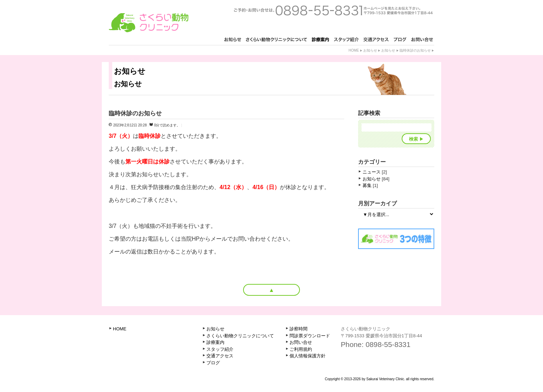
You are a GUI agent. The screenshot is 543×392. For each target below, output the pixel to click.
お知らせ (370, 50)
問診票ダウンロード (310, 336)
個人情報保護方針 (308, 356)
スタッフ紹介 (220, 349)
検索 (413, 139)
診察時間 (299, 329)
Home (354, 50)
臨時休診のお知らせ (415, 50)
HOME (120, 329)
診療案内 (215, 342)
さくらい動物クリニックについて (240, 336)
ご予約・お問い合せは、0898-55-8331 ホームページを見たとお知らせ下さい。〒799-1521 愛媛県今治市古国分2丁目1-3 (333, 10)
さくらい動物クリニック (149, 23)
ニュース (372, 172)
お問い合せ (301, 342)
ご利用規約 (301, 349)
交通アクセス (220, 356)
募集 (367, 185)
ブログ (213, 363)
